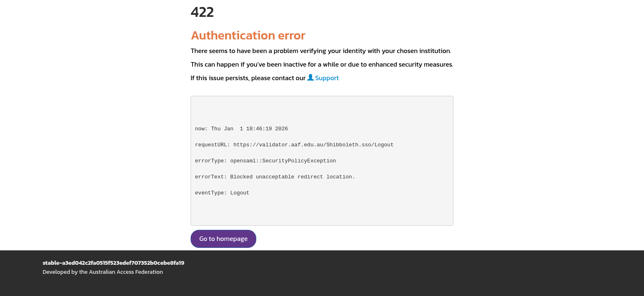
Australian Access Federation (126, 272)
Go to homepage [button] (223, 238)
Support (323, 78)
